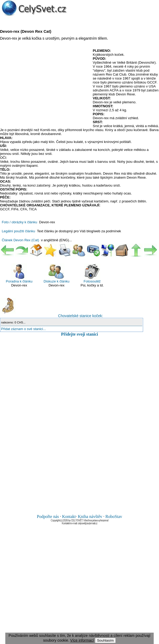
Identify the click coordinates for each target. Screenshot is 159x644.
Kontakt (69, 516)
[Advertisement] (45, 87)
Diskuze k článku (56, 273)
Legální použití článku (19, 231)
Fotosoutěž (92, 273)
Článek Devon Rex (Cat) (21, 240)
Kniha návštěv (90, 516)
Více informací (82, 640)
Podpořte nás (48, 516)
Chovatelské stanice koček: (52, 308)
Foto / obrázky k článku (20, 222)
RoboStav (114, 516)
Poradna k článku (19, 273)
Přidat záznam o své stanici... (23, 329)
